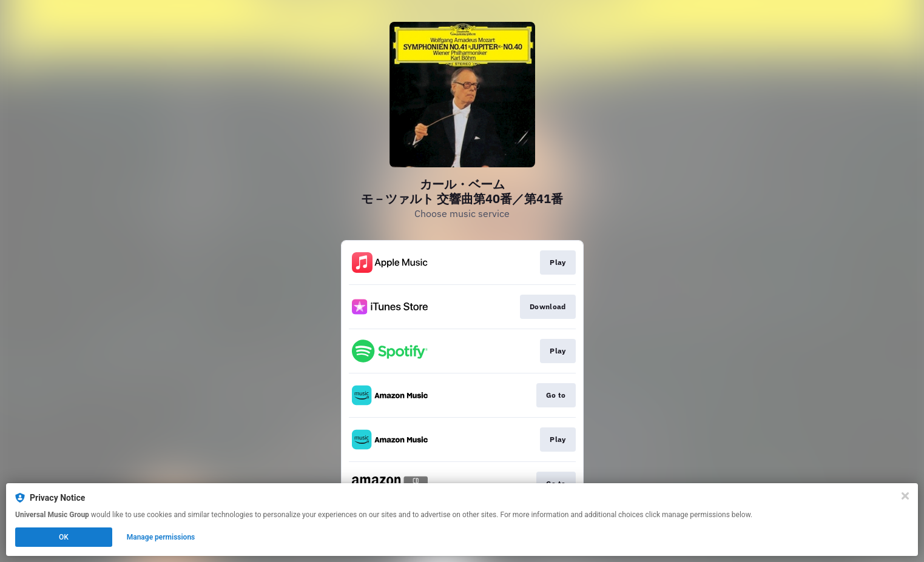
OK (64, 537)
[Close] (905, 496)
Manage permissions (161, 537)
